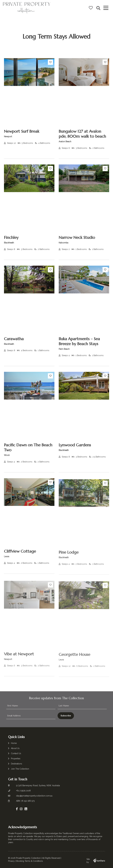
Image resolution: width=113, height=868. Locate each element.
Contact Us (16, 753)
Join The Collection (20, 769)
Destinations (17, 764)
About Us (15, 748)
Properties (16, 759)
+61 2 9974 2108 (23, 791)
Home (14, 743)
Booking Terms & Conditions (30, 861)
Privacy (11, 861)
